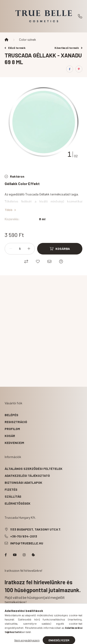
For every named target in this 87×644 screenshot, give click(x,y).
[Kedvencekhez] (38, 261)
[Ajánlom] (49, 261)
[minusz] (11, 249)
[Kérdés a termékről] (61, 261)
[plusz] (29, 249)
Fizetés (11, 489)
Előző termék (15, 48)
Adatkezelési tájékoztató (27, 476)
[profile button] (49, 638)
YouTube (15, 555)
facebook (6, 555)
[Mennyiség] (20, 249)
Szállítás (13, 496)
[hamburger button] (26, 638)
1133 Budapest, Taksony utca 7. (36, 529)
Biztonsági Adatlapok (23, 482)
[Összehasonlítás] (26, 261)
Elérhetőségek (18, 503)
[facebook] (70, 69)
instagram (24, 555)
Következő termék (68, 48)
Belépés (11, 415)
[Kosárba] (60, 249)
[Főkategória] (6, 40)
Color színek (27, 39)
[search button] (38, 638)
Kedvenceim (14, 443)
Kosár (10, 436)
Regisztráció (16, 422)
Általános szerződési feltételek (34, 469)
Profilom (12, 429)
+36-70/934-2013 (80, 16)
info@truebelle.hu (27, 543)
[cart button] (61, 638)
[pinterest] (79, 69)
